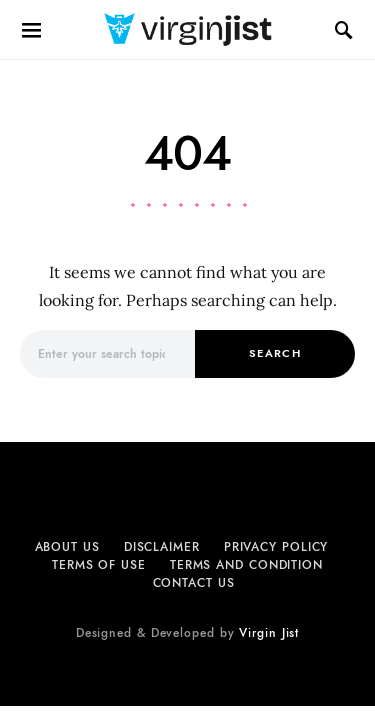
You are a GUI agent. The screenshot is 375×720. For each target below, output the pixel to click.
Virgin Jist (269, 633)
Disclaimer (162, 547)
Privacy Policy (276, 547)
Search (275, 353)
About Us (67, 547)
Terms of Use (99, 565)
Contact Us (194, 583)
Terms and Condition (246, 565)
